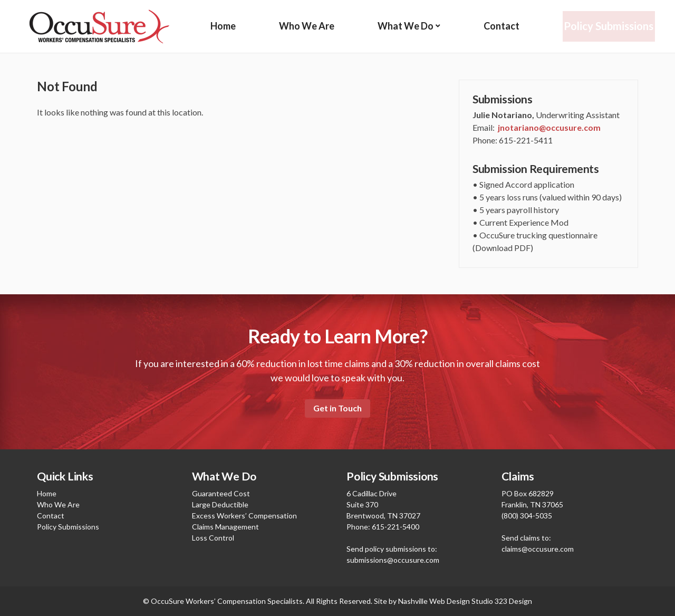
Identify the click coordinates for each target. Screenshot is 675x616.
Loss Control (213, 538)
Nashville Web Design (434, 601)
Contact (502, 26)
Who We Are (307, 26)
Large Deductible (220, 504)
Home (223, 26)
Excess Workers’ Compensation (244, 516)
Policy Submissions (609, 26)
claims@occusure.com (538, 549)
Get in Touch (337, 408)
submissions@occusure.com (393, 560)
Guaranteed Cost (221, 493)
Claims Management (225, 527)
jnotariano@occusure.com (549, 127)
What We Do (406, 26)
